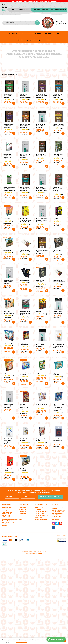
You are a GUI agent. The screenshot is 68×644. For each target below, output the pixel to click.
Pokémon (49, 34)
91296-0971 (24, 10)
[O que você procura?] (37, 23)
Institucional (23, 504)
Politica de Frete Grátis (42, 511)
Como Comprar (40, 507)
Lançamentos (36, 34)
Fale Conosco (54, 10)
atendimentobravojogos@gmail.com (12, 519)
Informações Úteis (41, 504)
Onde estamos (23, 511)
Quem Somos (37, 10)
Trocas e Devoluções (41, 519)
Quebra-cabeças (36, 40)
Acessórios (21, 40)
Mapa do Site (39, 509)
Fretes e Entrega (40, 513)
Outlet (49, 40)
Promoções (13, 34)
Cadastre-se (62, 10)
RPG (58, 34)
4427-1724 (13, 10)
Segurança (38, 517)
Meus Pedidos (45, 10)
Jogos (24, 34)
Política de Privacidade (42, 515)
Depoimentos (22, 509)
